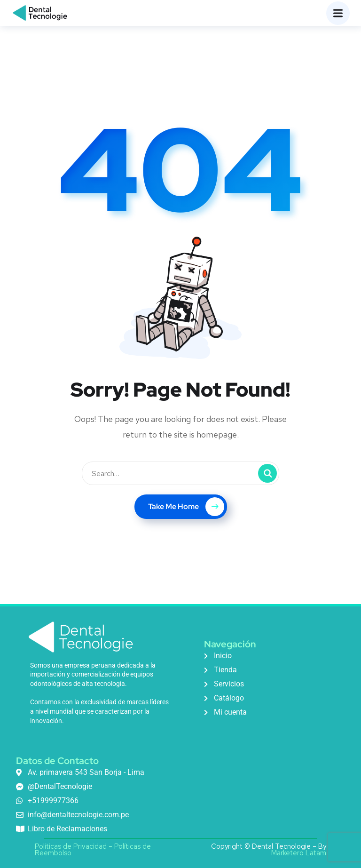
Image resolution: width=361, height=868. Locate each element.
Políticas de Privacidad (71, 846)
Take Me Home (186, 507)
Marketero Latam (299, 853)
